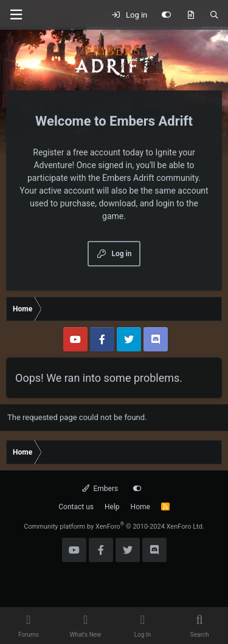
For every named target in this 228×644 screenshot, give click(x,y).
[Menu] (16, 15)
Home (140, 507)
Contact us (76, 507)
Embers (100, 489)
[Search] (214, 15)
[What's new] (191, 15)
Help (112, 507)
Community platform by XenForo (114, 527)
